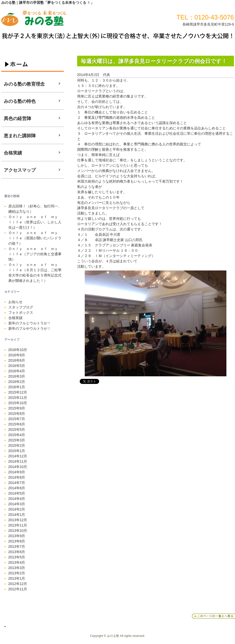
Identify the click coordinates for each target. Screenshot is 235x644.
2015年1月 (17, 451)
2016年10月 (18, 350)
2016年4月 (17, 371)
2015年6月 (17, 424)
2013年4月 (17, 562)
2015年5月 (17, 430)
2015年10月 (18, 403)
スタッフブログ (21, 307)
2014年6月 (17, 488)
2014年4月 (17, 499)
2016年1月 (17, 387)
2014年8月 (17, 477)
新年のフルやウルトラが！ (30, 328)
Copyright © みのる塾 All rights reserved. (118, 636)
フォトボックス (21, 313)
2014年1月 (17, 515)
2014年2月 (17, 509)
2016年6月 (17, 360)
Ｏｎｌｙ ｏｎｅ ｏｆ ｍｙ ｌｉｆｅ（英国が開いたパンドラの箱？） (35, 238)
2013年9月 (17, 536)
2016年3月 (17, 376)
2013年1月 (17, 578)
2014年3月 (17, 504)
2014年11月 (18, 461)
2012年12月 (18, 584)
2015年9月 (17, 408)
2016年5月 (17, 366)
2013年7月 (17, 547)
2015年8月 (17, 414)
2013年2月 (17, 573)
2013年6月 (17, 552)
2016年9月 (17, 355)
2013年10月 (18, 531)
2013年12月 (18, 520)
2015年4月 (17, 435)
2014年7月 (17, 483)
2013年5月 (17, 557)
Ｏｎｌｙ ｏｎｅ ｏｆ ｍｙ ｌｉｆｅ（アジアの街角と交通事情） (35, 254)
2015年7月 (17, 419)
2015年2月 (17, 445)
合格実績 (15, 318)
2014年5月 (17, 493)
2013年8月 (17, 541)
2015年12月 (18, 392)
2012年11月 (18, 589)
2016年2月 (17, 382)
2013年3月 (17, 568)
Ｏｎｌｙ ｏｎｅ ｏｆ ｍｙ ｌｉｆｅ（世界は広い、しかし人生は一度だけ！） (35, 222)
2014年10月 (18, 467)
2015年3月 (17, 440)
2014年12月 (18, 456)
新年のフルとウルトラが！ (30, 323)
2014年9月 (17, 472)
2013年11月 (18, 525)
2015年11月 (18, 398)
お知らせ (15, 302)
